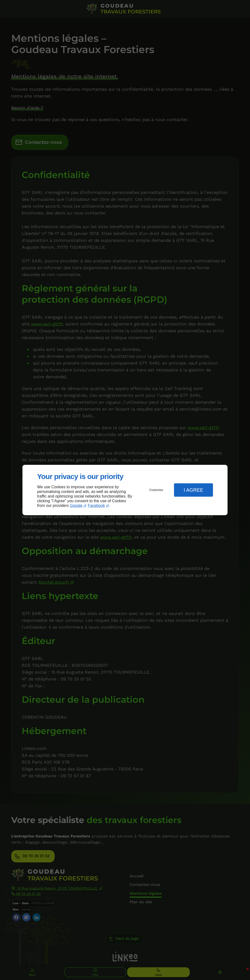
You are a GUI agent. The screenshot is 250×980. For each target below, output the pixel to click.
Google (76, 506)
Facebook (96, 506)
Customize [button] (156, 490)
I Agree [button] (193, 490)
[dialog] (125, 490)
